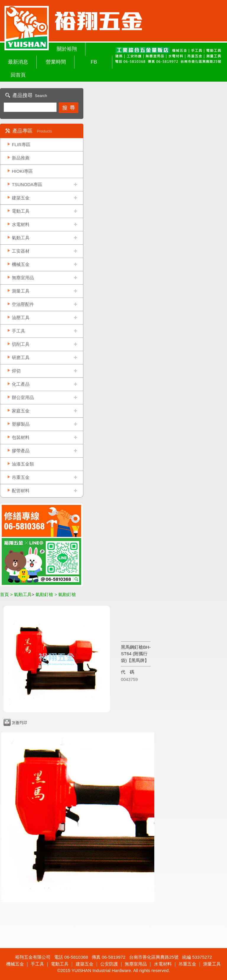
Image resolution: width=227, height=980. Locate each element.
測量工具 (21, 291)
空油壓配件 (23, 304)
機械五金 (21, 264)
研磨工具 (21, 357)
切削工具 (21, 344)
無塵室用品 (23, 278)
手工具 (18, 331)
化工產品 (21, 384)
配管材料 (21, 491)
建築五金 (21, 198)
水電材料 (21, 224)
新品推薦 (21, 158)
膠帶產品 (21, 451)
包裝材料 (21, 437)
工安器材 (21, 251)
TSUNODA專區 (27, 184)
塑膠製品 (21, 424)
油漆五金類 (23, 464)
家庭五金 (21, 411)
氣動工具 (21, 238)
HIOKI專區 (22, 171)
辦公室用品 (23, 397)
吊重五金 (21, 477)
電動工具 (21, 211)
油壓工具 (21, 318)
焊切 (16, 371)
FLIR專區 (21, 145)
